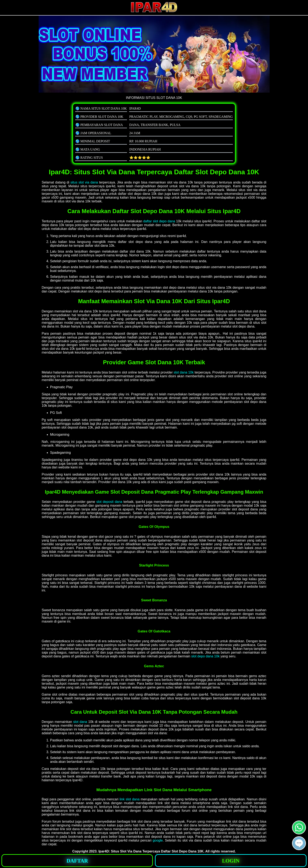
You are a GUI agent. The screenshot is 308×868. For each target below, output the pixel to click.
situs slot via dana (84, 182)
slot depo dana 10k (205, 656)
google (158, 840)
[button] (299, 843)
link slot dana (129, 799)
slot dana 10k (184, 372)
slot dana (80, 722)
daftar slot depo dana (159, 221)
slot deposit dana (109, 502)
